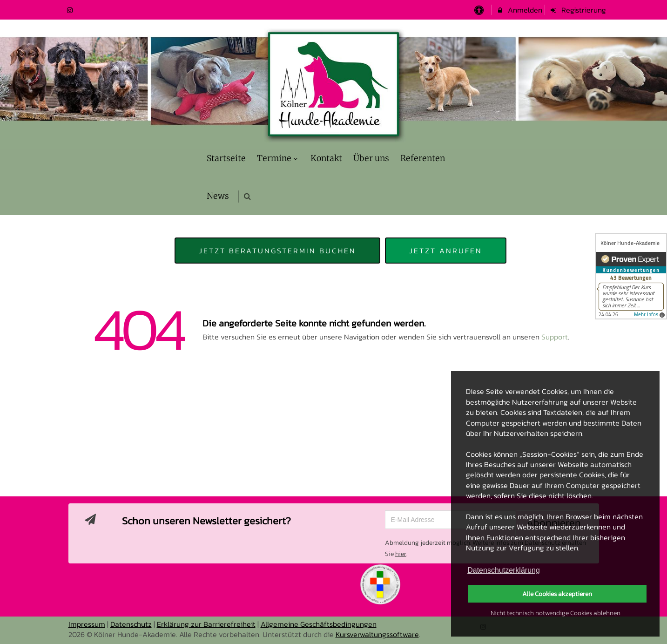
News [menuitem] (218, 196)
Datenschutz (131, 624)
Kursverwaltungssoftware (377, 634)
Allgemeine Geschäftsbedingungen (319, 624)
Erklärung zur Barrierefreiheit (206, 624)
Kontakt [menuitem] (326, 158)
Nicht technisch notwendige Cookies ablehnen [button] (556, 613)
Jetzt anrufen (446, 251)
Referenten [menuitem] (423, 158)
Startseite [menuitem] (226, 158)
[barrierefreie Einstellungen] (480, 10)
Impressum (87, 624)
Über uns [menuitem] (371, 158)
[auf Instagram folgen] (71, 10)
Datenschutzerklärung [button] (504, 570)
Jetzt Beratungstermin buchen (277, 251)
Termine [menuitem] (278, 158)
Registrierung (578, 10)
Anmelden (519, 10)
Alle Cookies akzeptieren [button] (557, 594)
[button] (247, 196)
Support (555, 337)
